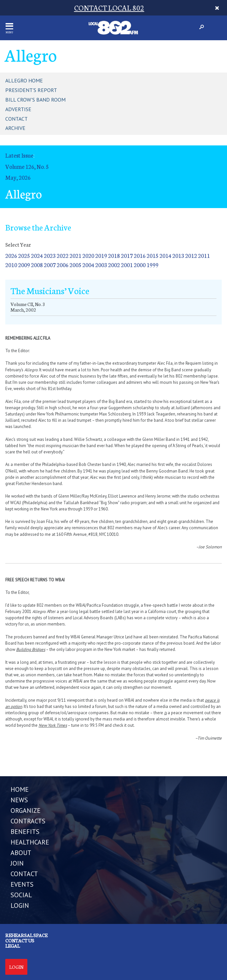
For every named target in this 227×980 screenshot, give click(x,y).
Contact (16, 119)
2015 (153, 255)
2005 (75, 265)
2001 (127, 265)
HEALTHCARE (30, 842)
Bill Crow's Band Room (35, 100)
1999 (153, 265)
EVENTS (22, 884)
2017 (127, 255)
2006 (63, 265)
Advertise (18, 109)
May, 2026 (18, 177)
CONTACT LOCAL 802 (109, 7)
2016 (140, 255)
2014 (165, 255)
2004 (88, 265)
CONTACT (24, 874)
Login (16, 967)
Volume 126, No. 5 (27, 166)
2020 (88, 255)
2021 (75, 255)
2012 (191, 255)
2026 (11, 255)
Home (20, 789)
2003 (101, 265)
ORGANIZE (26, 811)
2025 (24, 255)
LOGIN (20, 905)
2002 (114, 265)
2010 (11, 265)
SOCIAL (21, 895)
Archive (15, 128)
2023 (50, 255)
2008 (37, 265)
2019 (101, 255)
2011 (204, 255)
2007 (50, 265)
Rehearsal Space (26, 935)
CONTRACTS (28, 821)
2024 (37, 255)
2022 (63, 255)
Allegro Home (24, 80)
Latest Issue (19, 155)
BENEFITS (25, 832)
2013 (178, 255)
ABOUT (21, 853)
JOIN (17, 863)
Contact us (20, 940)
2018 (114, 255)
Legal (13, 946)
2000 (140, 265)
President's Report (31, 90)
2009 (24, 265)
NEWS (19, 800)
